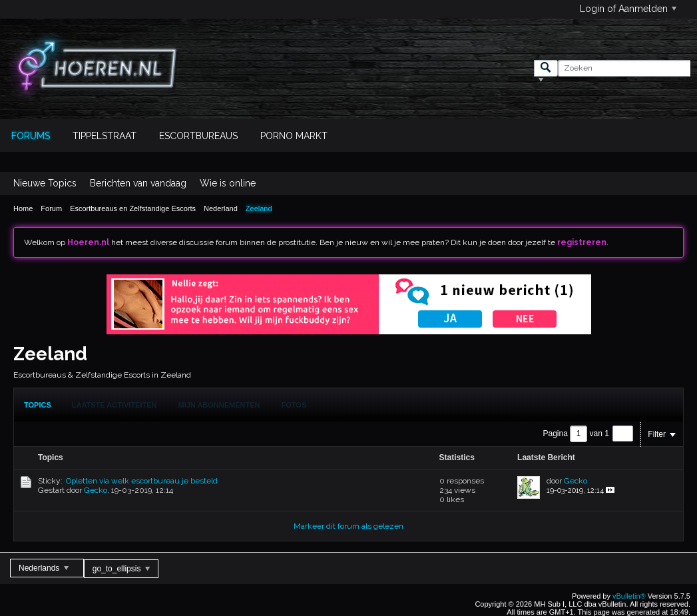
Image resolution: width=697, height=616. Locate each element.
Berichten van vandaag (138, 183)
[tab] (38, 405)
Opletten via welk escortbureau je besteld (142, 481)
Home (23, 208)
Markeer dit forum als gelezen (348, 526)
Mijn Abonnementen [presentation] (219, 405)
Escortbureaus (198, 136)
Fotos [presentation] (294, 405)
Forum (51, 208)
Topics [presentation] (38, 405)
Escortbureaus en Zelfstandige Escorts (133, 208)
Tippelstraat (105, 136)
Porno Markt (294, 136)
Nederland (221, 208)
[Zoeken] (624, 68)
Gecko (96, 490)
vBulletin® (629, 596)
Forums (31, 136)
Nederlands (44, 568)
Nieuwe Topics (45, 183)
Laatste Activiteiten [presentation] (115, 405)
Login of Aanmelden (628, 9)
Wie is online (228, 183)
